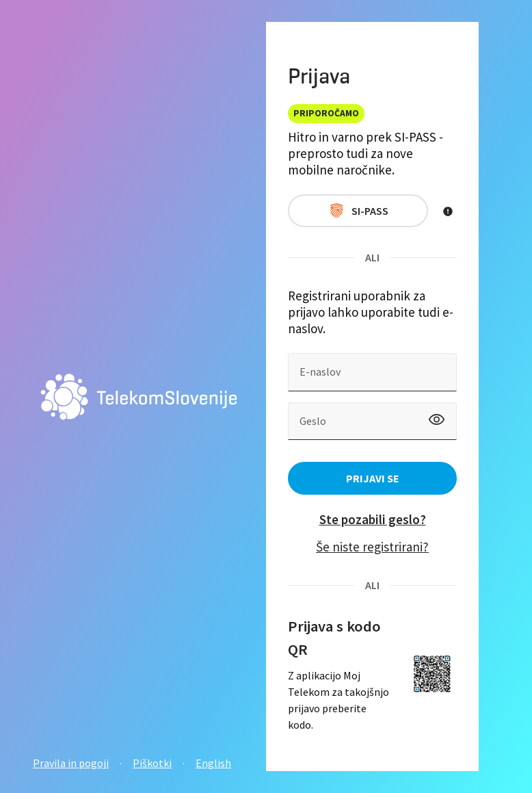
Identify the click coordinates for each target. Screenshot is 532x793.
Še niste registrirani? (372, 547)
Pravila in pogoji (71, 763)
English (213, 763)
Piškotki (152, 763)
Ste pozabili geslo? (373, 519)
